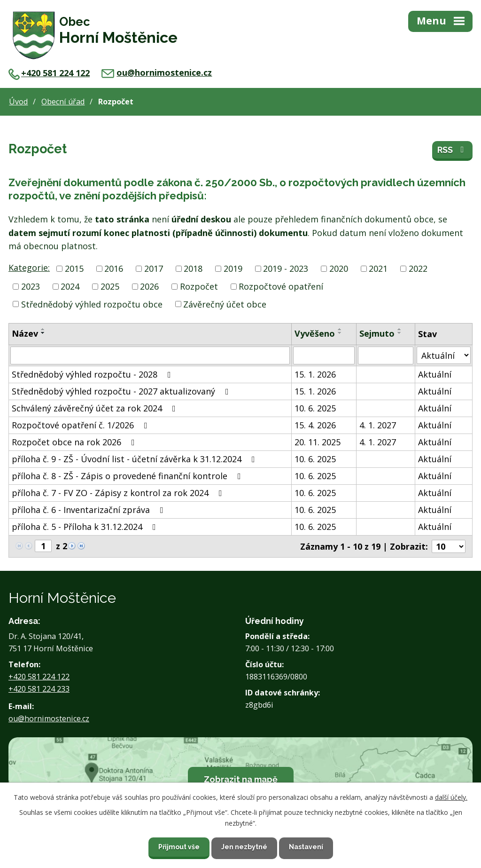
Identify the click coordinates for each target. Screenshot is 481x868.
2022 (418, 268)
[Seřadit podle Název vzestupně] (43, 329)
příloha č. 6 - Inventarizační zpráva (89, 510)
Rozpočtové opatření (281, 286)
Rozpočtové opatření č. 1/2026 (81, 425)
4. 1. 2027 (378, 425)
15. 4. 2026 (315, 425)
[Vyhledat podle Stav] (444, 355)
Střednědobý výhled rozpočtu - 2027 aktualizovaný (122, 391)
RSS (453, 150)
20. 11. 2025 (318, 442)
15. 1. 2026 (315, 374)
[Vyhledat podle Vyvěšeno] (324, 355)
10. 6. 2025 (315, 408)
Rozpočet (199, 286)
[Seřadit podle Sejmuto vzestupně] (400, 329)
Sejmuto (377, 333)
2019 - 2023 (286, 268)
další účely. (451, 797)
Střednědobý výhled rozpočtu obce (92, 304)
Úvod (18, 102)
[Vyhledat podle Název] (150, 355)
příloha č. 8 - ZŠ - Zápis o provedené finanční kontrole (128, 476)
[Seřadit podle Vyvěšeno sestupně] (340, 333)
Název (25, 333)
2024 (70, 286)
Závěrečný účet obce (225, 304)
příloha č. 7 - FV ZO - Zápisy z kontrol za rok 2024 (119, 493)
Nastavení (306, 847)
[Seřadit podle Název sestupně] (43, 333)
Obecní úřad (63, 102)
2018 (193, 268)
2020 (339, 268)
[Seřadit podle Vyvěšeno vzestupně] (340, 329)
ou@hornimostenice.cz (157, 72)
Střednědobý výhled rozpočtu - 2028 (93, 374)
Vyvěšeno (315, 333)
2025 (110, 286)
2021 (378, 268)
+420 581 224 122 (49, 73)
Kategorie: (29, 268)
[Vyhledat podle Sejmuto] (386, 355)
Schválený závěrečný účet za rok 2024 (96, 408)
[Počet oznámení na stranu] (449, 546)
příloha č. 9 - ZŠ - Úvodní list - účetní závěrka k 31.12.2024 (135, 459)
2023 (31, 286)
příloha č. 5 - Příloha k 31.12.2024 (86, 527)
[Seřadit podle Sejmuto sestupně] (400, 333)
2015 (74, 268)
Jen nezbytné (244, 847)
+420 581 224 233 (39, 689)
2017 (154, 268)
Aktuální (435, 374)
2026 (149, 286)
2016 (114, 268)
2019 (233, 268)
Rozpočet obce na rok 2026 (75, 442)
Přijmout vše (179, 847)
